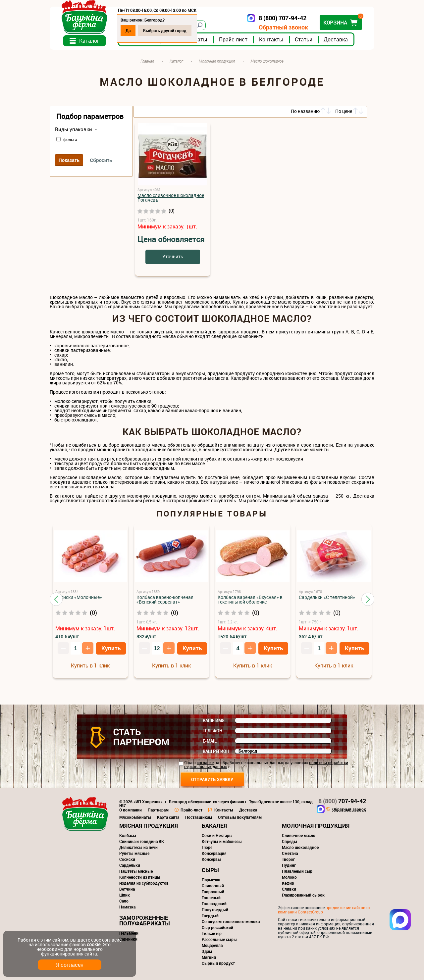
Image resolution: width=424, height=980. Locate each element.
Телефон (212, 731)
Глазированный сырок (303, 895)
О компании (131, 810)
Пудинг (289, 865)
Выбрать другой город (165, 30)
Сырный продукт (218, 963)
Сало (124, 901)
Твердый (210, 915)
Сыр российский (217, 927)
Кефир (288, 883)
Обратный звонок (283, 27)
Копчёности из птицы (140, 877)
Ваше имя (214, 720)
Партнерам (158, 810)
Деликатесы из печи (138, 847)
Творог (288, 859)
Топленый (211, 898)
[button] (56, 599)
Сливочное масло (299, 835)
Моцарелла (212, 945)
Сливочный (213, 886)
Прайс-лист (233, 39)
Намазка (127, 907)
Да (128, 30)
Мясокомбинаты (135, 817)
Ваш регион (216, 751)
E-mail (210, 741)
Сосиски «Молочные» (79, 597)
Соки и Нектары (217, 835)
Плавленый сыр (297, 871)
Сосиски (127, 859)
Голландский (214, 904)
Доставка (336, 39)
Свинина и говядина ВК (142, 841)
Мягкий (209, 957)
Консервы (211, 859)
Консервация (214, 853)
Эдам (207, 951)
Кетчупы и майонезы (222, 841)
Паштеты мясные (136, 871)
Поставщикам (199, 817)
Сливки (289, 889)
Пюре (207, 847)
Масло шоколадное (300, 847)
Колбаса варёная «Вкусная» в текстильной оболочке (250, 599)
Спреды (290, 841)
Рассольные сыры (219, 939)
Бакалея (214, 826)
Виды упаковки (74, 129)
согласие (205, 762)
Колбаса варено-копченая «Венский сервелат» (165, 599)
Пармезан (211, 880)
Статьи (304, 39)
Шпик (125, 895)
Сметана (290, 853)
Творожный (213, 892)
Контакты (271, 39)
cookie (94, 944)
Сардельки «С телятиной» (327, 597)
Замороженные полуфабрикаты (145, 920)
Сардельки (130, 865)
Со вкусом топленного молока (231, 921)
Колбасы (128, 835)
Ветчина (127, 889)
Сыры (210, 870)
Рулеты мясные (134, 853)
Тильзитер (212, 933)
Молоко (289, 877)
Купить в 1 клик (90, 665)
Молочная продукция (316, 826)
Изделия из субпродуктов (144, 883)
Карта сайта (168, 817)
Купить (111, 648)
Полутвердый (215, 909)
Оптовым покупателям (240, 817)
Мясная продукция (149, 826)
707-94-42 (342, 801)
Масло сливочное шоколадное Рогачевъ (171, 197)
